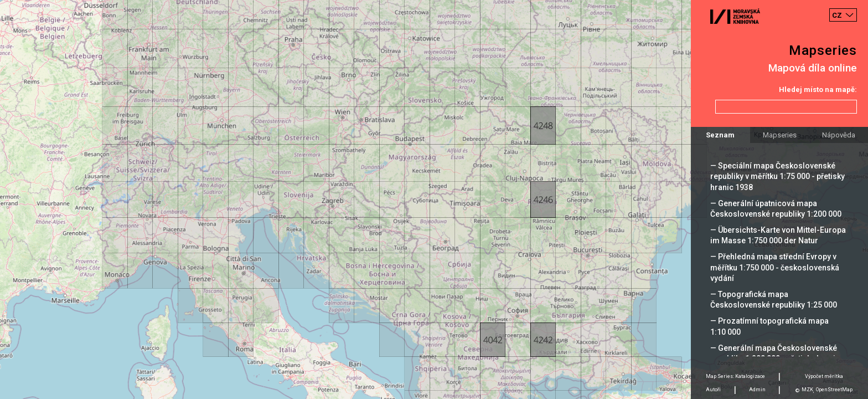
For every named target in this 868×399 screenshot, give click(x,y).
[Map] (434, 199)
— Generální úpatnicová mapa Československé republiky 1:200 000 (776, 209)
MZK (807, 390)
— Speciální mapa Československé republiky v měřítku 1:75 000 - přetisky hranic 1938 (777, 176)
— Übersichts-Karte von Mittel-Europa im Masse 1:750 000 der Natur (778, 235)
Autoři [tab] (713, 390)
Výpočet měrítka (824, 376)
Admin (757, 390)
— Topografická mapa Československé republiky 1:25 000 (774, 300)
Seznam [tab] (720, 135)
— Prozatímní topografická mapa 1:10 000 (769, 326)
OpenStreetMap (834, 390)
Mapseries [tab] (780, 135)
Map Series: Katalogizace (735, 376)
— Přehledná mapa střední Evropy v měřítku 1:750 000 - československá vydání (775, 267)
